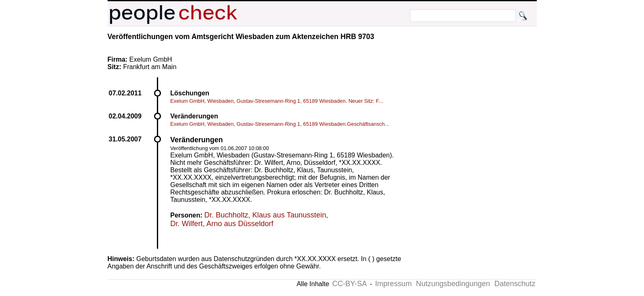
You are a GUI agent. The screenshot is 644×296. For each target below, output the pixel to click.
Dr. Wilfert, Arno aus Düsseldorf (222, 224)
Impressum (393, 284)
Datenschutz (515, 284)
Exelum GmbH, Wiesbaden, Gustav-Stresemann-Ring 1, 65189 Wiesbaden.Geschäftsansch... (280, 124)
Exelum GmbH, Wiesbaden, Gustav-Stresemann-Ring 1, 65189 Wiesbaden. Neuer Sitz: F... (277, 101)
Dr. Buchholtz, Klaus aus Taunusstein (265, 215)
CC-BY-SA (350, 284)
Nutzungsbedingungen (453, 284)
